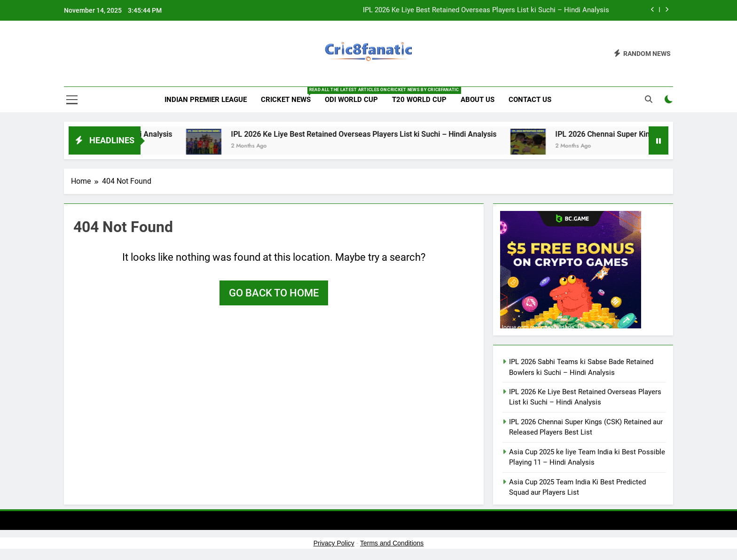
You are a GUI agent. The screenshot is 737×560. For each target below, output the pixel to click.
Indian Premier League (206, 100)
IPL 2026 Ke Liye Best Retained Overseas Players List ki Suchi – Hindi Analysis (486, 10)
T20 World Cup (419, 100)
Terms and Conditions (392, 543)
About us (478, 100)
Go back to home (274, 293)
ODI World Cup (351, 100)
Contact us (530, 100)
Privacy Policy (334, 543)
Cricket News (289, 95)
